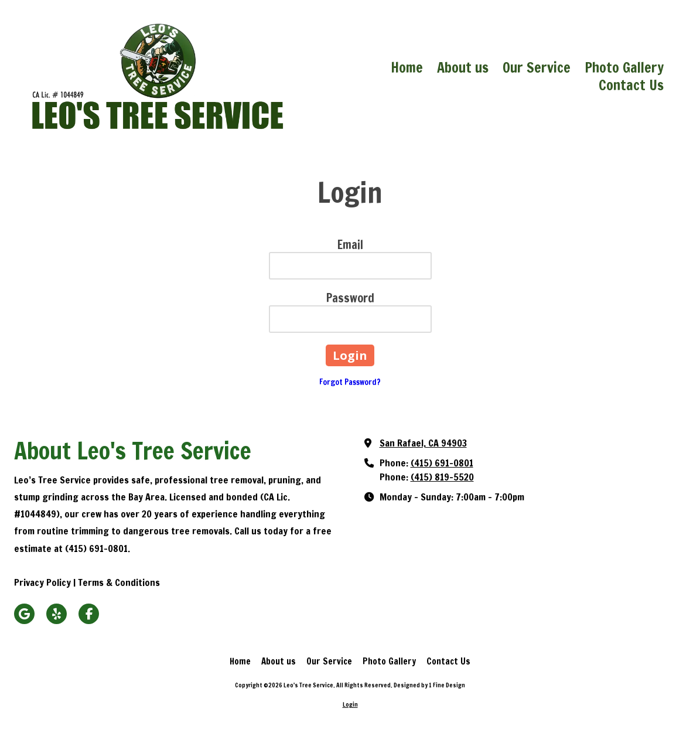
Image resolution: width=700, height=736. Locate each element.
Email (350, 245)
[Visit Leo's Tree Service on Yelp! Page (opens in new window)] (57, 614)
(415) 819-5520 (442, 477)
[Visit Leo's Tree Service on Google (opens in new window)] (24, 614)
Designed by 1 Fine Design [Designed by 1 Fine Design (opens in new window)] (429, 685)
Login (350, 704)
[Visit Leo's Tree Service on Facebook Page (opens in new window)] (89, 614)
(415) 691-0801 (442, 463)
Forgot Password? (350, 382)
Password (350, 298)
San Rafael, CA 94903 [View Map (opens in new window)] (423, 443)
